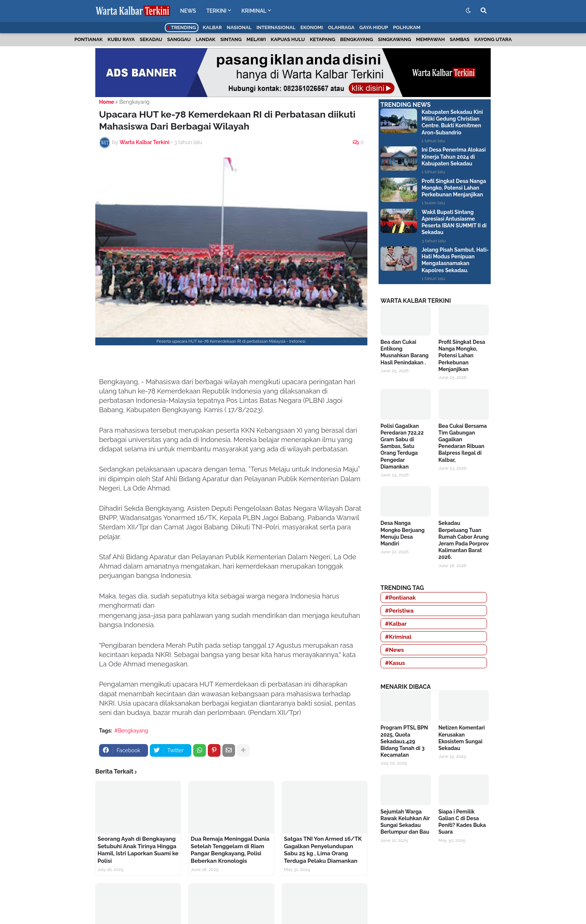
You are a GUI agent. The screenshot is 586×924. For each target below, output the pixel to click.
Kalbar (212, 27)
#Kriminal (398, 637)
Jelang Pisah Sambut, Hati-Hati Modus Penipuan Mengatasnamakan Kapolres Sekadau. (455, 260)
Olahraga (341, 27)
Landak (206, 39)
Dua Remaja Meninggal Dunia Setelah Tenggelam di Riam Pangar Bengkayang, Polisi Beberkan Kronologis (230, 850)
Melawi (256, 39)
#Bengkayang (131, 731)
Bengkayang (357, 39)
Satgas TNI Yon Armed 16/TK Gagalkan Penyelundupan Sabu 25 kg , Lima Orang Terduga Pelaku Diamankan (323, 850)
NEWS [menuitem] (188, 11)
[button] (468, 11)
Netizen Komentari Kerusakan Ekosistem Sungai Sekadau (462, 738)
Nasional (239, 27)
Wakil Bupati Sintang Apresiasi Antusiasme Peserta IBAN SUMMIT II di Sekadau (454, 222)
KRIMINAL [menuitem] (254, 11)
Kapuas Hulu (288, 39)
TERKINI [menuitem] (216, 11)
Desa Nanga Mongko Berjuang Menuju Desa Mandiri (403, 533)
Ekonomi (312, 27)
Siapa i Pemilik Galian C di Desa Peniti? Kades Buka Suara (462, 822)
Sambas (459, 39)
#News (394, 650)
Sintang (231, 39)
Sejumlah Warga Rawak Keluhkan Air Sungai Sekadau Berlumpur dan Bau (405, 822)
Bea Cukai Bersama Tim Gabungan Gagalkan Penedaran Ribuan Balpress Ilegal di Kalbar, (463, 443)
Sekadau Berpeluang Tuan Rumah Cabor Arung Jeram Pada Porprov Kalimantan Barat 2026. (464, 540)
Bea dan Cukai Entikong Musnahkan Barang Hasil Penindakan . (405, 352)
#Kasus (395, 663)
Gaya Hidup (374, 27)
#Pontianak (400, 598)
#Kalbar (396, 624)
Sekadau (151, 39)
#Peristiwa (399, 611)
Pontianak (89, 39)
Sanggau (179, 39)
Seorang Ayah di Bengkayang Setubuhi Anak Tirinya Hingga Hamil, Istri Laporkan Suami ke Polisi (138, 850)
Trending (182, 27)
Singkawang (394, 39)
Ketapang (323, 39)
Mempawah (430, 39)
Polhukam (407, 27)
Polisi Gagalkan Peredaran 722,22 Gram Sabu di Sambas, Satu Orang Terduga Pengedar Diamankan (402, 446)
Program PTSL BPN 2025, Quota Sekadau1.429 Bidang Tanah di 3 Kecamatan (404, 741)
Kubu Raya (121, 39)
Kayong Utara (493, 39)
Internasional (276, 27)
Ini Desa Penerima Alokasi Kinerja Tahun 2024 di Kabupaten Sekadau (454, 156)
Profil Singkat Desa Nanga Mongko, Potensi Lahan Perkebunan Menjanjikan (454, 188)
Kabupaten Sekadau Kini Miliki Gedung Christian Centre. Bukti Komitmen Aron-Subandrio (452, 122)
